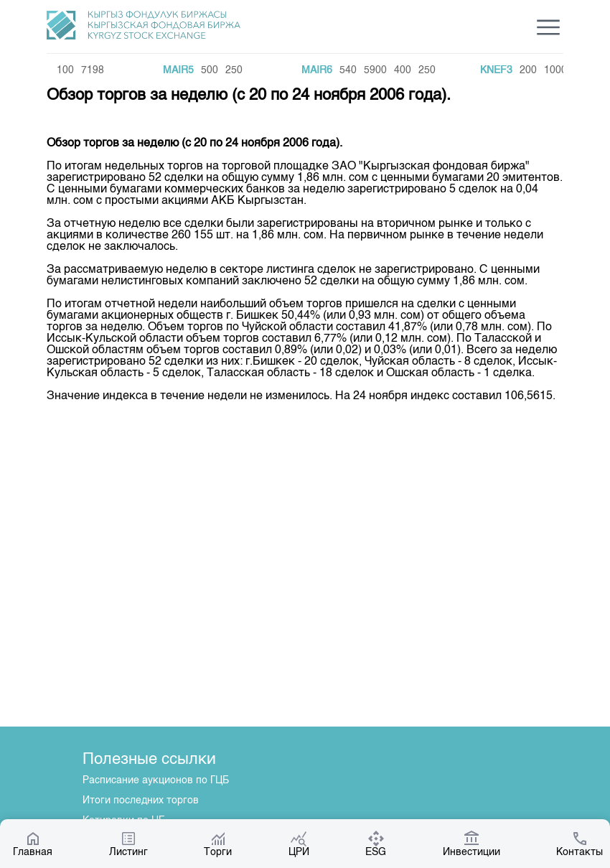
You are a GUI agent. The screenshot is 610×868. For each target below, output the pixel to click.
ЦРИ (299, 844)
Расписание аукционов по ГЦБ (156, 780)
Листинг (128, 844)
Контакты (579, 844)
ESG (376, 844)
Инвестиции (471, 844)
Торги (218, 844)
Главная (33, 844)
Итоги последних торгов (141, 801)
